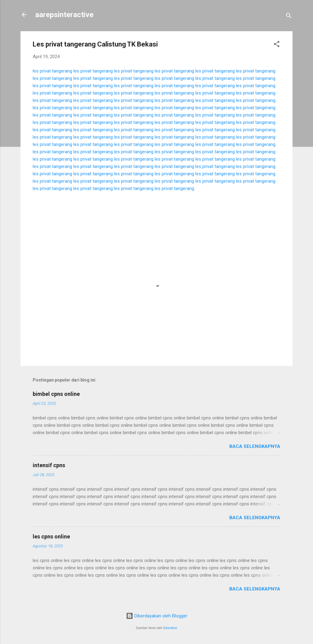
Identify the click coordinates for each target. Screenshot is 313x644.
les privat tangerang (52, 71)
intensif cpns (49, 465)
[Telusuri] (289, 17)
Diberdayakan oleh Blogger (157, 616)
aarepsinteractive (64, 15)
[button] (277, 45)
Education (170, 628)
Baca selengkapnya (255, 446)
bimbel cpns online (56, 394)
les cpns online (51, 536)
